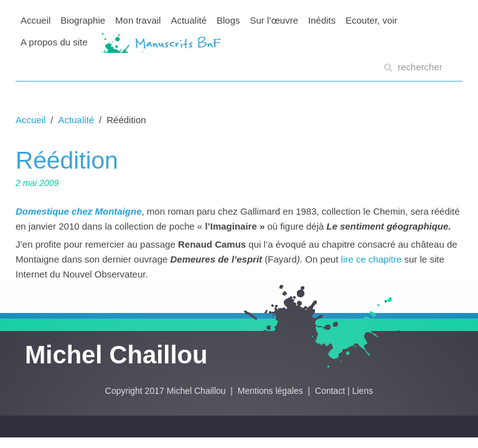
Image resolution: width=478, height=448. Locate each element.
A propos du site (54, 42)
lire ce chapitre (373, 259)
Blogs (228, 20)
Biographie (83, 20)
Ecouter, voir (371, 20)
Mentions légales (272, 391)
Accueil (35, 20)
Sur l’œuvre (274, 20)
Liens (363, 391)
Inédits (322, 20)
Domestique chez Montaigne (79, 211)
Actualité (189, 20)
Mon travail (138, 20)
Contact (330, 391)
